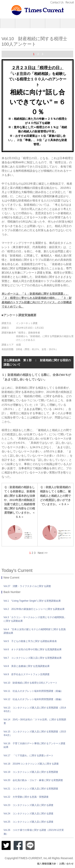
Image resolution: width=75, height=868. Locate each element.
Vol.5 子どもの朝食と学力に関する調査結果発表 (30, 641)
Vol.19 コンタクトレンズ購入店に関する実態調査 (31, 772)
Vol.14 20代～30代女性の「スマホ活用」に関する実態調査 (35, 721)
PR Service (23, 23)
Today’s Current (68, 23)
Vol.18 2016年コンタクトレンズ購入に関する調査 (31, 764)
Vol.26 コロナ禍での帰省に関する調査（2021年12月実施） (34, 832)
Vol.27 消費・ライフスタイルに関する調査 (27, 586)
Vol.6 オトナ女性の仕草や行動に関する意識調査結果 (33, 649)
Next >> (42, 553)
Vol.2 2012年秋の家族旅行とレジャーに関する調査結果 (34, 609)
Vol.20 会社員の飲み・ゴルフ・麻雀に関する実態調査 (33, 780)
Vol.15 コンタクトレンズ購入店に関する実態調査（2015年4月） (35, 733)
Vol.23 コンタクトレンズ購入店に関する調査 (29, 805)
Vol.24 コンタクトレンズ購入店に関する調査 (29, 814)
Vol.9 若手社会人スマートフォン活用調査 (27, 674)
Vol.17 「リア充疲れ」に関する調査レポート (29, 756)
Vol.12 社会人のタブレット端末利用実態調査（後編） (33, 699)
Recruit (69, 3)
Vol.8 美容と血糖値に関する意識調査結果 (27, 666)
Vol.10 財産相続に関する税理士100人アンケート (31, 683)
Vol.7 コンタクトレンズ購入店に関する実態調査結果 (33, 658)
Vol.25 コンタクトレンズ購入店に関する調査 (29, 822)
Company (8, 23)
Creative (53, 23)
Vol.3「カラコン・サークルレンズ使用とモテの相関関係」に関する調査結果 (35, 619)
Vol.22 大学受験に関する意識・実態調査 (26, 797)
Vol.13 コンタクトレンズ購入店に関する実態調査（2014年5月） (35, 710)
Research (38, 23)
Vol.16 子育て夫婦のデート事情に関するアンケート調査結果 (35, 745)
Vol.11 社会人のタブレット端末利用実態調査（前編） (33, 691)
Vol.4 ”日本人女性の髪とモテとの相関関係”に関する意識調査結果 (35, 631)
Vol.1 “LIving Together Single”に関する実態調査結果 (32, 601)
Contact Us (57, 3)
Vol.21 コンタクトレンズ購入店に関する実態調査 (31, 789)
